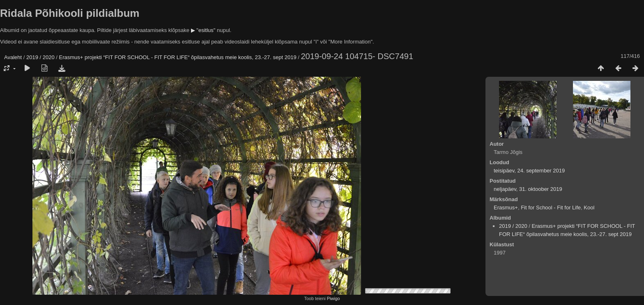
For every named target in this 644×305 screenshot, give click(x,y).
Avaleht (13, 57)
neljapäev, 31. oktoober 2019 (528, 189)
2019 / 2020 (40, 57)
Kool (589, 208)
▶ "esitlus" (203, 30)
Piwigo (333, 298)
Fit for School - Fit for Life (551, 208)
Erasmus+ (506, 208)
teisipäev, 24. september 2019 (529, 171)
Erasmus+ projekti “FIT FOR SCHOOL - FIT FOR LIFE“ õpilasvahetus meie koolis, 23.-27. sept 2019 (178, 57)
